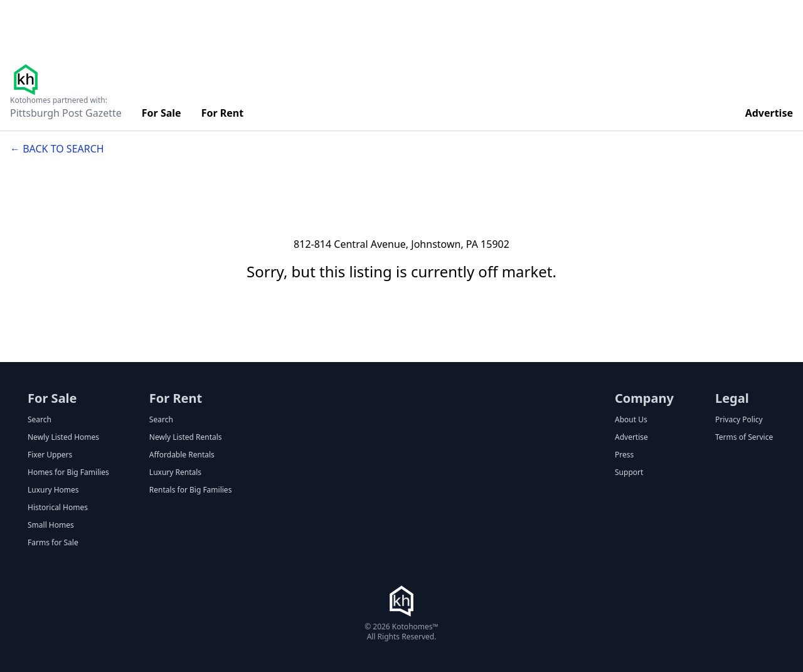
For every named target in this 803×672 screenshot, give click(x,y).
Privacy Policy (739, 420)
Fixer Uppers (50, 455)
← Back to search (57, 149)
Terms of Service (744, 437)
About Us (631, 420)
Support (629, 472)
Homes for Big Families (68, 472)
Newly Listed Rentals (186, 437)
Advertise (769, 113)
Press (624, 455)
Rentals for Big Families (191, 490)
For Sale (162, 113)
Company (644, 398)
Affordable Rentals (182, 455)
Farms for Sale (53, 543)
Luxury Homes (53, 490)
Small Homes (51, 525)
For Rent (223, 113)
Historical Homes (58, 508)
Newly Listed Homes (63, 437)
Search (40, 420)
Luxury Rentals (175, 472)
